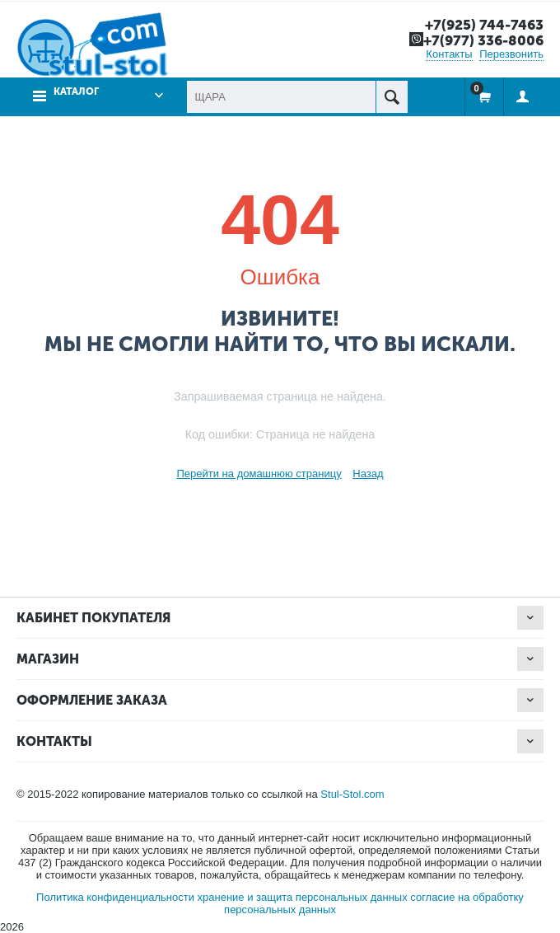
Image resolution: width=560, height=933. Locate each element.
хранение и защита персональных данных (303, 897)
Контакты (449, 54)
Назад (368, 474)
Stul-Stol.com (352, 794)
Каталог (76, 91)
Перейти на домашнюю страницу (259, 474)
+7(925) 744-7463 (484, 25)
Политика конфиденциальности (115, 897)
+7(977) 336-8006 (483, 40)
